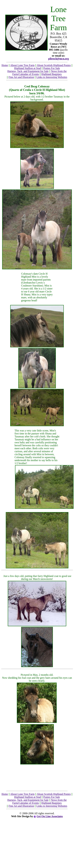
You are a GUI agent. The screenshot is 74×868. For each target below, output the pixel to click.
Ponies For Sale (52, 68)
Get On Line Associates (50, 816)
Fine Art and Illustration (21, 77)
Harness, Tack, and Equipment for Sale (28, 71)
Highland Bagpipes (51, 74)
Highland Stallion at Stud (27, 68)
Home (5, 65)
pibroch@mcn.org (58, 59)
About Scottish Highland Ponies (54, 65)
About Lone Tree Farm (22, 65)
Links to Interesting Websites (52, 77)
